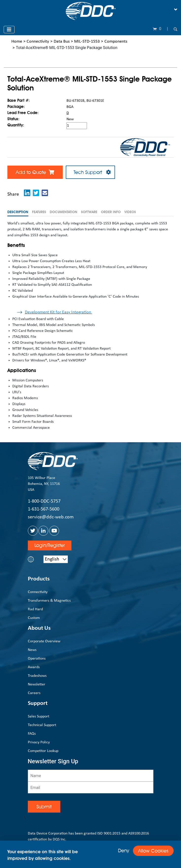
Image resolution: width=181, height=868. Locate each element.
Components (116, 42)
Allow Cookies (153, 851)
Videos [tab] (130, 212)
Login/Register (50, 545)
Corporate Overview (44, 641)
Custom (34, 618)
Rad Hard (35, 609)
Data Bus (62, 42)
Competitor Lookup (43, 751)
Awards (34, 667)
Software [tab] (89, 212)
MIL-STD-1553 (87, 42)
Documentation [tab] (64, 212)
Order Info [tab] (111, 212)
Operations (37, 659)
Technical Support (42, 725)
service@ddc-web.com (51, 517)
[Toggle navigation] (176, 10)
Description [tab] (18, 212)
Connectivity (38, 42)
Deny (123, 851)
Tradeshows (37, 676)
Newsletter (37, 684)
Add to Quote (35, 172)
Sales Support (39, 716)
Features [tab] (39, 212)
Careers (34, 693)
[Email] (91, 787)
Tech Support (90, 172)
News (32, 650)
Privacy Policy (39, 742)
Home (17, 42)
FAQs (32, 734)
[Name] (91, 776)
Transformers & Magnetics (49, 601)
